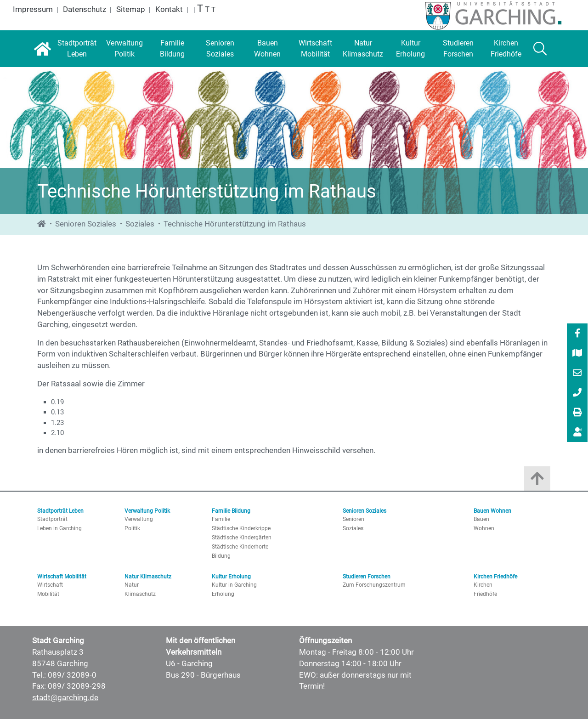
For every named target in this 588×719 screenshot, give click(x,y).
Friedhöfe (485, 594)
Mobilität (48, 594)
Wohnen (484, 528)
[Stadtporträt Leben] (77, 49)
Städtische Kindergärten (242, 538)
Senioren (353, 519)
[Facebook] (578, 334)
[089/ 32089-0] (578, 393)
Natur (132, 585)
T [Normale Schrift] (213, 10)
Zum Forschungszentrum (374, 585)
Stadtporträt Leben (60, 511)
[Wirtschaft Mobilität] (315, 49)
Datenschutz (85, 9)
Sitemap (131, 9)
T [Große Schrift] (207, 9)
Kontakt (169, 9)
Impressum (33, 9)
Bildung (221, 556)
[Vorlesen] (578, 432)
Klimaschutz (140, 594)
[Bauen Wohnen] (268, 49)
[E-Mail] (578, 374)
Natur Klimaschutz (148, 577)
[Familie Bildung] (172, 49)
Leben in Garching (59, 528)
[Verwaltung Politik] (124, 49)
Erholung (223, 594)
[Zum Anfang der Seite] (537, 481)
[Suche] (540, 49)
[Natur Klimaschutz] (363, 49)
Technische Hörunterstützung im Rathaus (235, 224)
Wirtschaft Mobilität (62, 577)
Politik (132, 528)
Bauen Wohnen (492, 511)
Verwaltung (139, 519)
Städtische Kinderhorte (240, 547)
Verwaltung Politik (147, 511)
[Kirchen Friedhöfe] (506, 49)
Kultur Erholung (231, 577)
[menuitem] (577, 333)
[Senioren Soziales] (220, 49)
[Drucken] (578, 413)
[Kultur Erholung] (411, 49)
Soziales (140, 224)
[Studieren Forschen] (458, 49)
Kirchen (483, 585)
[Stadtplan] (578, 354)
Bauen (481, 519)
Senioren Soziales (86, 224)
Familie (221, 519)
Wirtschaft (50, 585)
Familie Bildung (231, 511)
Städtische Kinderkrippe (241, 528)
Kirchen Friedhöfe (495, 577)
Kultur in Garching (234, 585)
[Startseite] (42, 49)
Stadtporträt (52, 519)
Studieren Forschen (367, 577)
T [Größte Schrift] (200, 8)
